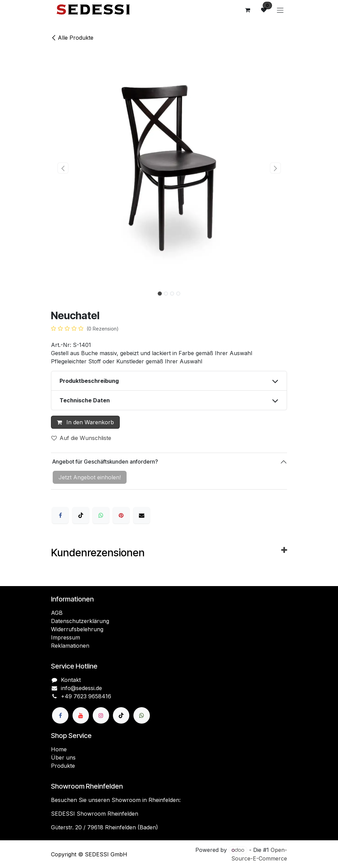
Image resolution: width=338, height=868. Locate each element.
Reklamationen (70, 646)
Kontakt (71, 680)
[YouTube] (81, 715)
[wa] (142, 715)
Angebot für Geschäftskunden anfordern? (105, 462)
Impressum (66, 637)
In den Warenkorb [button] (85, 422)
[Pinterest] (121, 515)
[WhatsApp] (101, 515)
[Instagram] (101, 715)
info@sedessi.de (81, 688)
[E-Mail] (142, 515)
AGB (57, 613)
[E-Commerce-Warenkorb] (247, 10)
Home (59, 749)
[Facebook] (60, 515)
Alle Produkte (72, 38)
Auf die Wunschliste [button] (81, 438)
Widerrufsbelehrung (77, 629)
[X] (81, 515)
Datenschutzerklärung (80, 621)
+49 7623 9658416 (86, 696)
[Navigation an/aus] (280, 10)
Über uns (63, 757)
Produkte (63, 766)
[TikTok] (121, 715)
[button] (63, 168)
